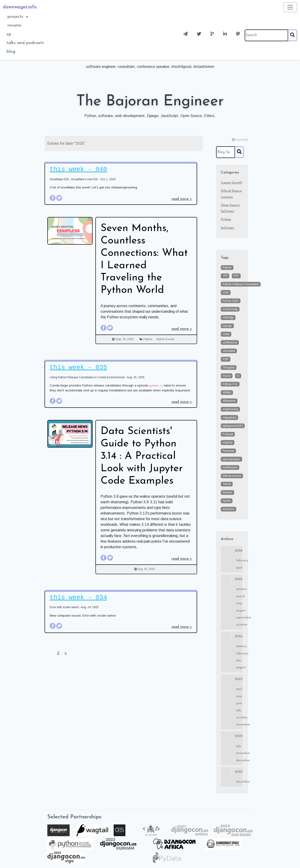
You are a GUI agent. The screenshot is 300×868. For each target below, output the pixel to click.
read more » (182, 199)
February (239, 561)
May (239, 603)
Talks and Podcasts (25, 43)
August (239, 611)
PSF (236, 276)
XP (9, 34)
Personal (228, 451)
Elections (229, 509)
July (238, 660)
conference (230, 342)
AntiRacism (230, 467)
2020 (232, 772)
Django (227, 326)
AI (238, 376)
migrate (228, 442)
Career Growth (231, 183)
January (239, 589)
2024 (232, 636)
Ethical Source (232, 476)
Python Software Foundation (241, 284)
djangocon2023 (233, 426)
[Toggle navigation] (290, 7)
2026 (232, 551)
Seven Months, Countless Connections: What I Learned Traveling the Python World (144, 259)
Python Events (165, 339)
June (239, 703)
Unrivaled (229, 351)
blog (11, 52)
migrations (229, 418)
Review (227, 493)
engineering (230, 409)
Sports (227, 501)
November (239, 725)
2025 (232, 579)
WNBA (227, 393)
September (239, 618)
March (239, 596)
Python (148, 339)
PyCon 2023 (231, 301)
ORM (226, 334)
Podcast (228, 434)
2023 (232, 679)
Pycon (227, 376)
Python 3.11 (230, 384)
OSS (226, 293)
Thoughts (229, 368)
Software (227, 228)
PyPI (226, 359)
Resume (14, 25)
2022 (232, 736)
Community (230, 309)
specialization (231, 459)
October (239, 625)
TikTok (227, 484)
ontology (228, 317)
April (239, 568)
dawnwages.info (20, 7)
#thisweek (229, 401)
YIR (225, 276)
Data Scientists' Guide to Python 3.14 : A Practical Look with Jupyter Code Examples (142, 456)
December (239, 760)
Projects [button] (16, 17)
